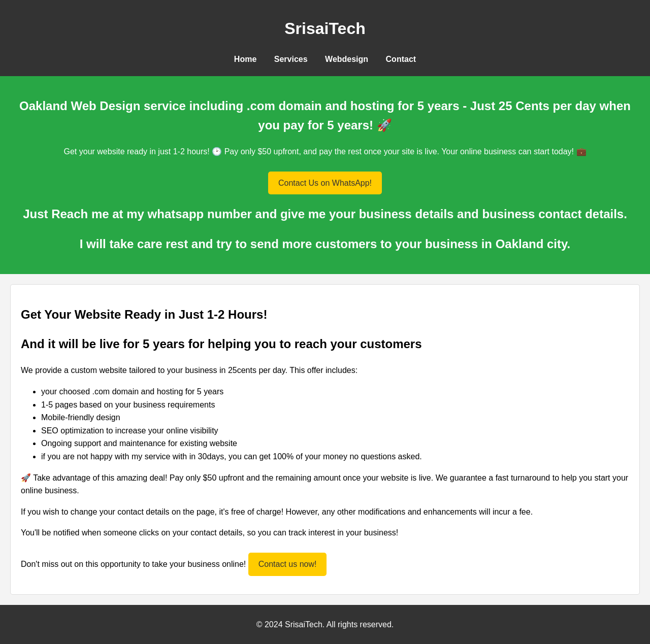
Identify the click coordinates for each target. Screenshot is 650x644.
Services (291, 59)
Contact (401, 59)
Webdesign (347, 59)
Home (245, 59)
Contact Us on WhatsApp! (325, 183)
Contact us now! (288, 564)
